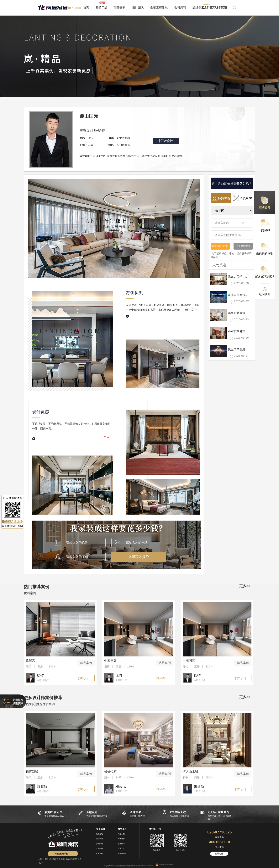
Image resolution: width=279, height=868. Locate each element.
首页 (86, 7)
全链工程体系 (159, 7)
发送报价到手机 (220, 246)
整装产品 (102, 7)
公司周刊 (180, 7)
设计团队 (138, 7)
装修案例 (120, 7)
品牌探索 (198, 7)
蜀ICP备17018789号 (148, 866)
